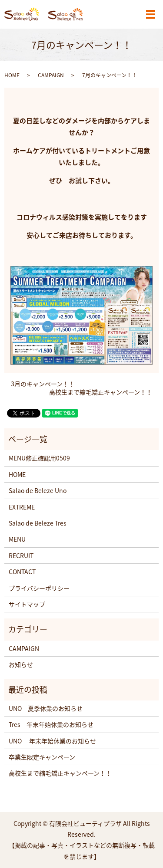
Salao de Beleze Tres (38, 523)
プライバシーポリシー (39, 588)
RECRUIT (21, 556)
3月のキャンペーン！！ (43, 384)
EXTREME (22, 507)
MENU (17, 539)
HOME (12, 75)
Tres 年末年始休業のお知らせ (51, 724)
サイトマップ (27, 604)
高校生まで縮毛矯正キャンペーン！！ (101, 392)
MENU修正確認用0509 (39, 458)
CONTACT (22, 572)
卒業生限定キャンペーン (42, 757)
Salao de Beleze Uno (38, 490)
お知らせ (21, 664)
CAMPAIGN (51, 75)
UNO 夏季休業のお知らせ (46, 708)
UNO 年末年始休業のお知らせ (52, 741)
